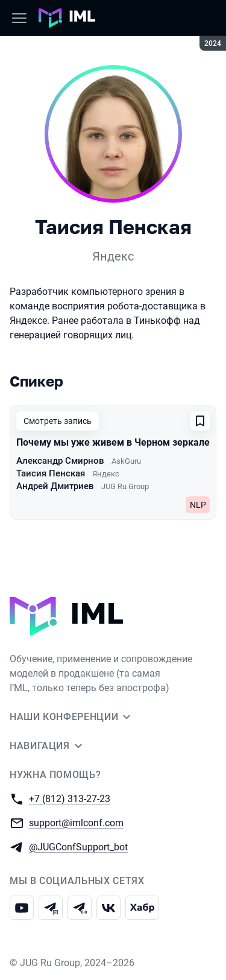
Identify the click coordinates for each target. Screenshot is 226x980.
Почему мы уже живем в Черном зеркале (113, 442)
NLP (198, 505)
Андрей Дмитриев (55, 486)
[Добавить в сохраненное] (200, 421)
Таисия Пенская (51, 473)
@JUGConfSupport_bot (78, 846)
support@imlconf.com (76, 822)
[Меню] (19, 18)
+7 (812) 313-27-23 (70, 798)
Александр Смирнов (60, 461)
